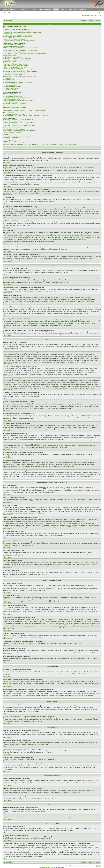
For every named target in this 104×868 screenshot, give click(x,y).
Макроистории (23, 9)
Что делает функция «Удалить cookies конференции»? (19, 41)
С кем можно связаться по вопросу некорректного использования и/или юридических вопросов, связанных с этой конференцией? (40, 144)
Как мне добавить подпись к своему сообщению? (17, 60)
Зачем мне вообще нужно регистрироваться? (16, 29)
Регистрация (12, 13)
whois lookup (26, 847)
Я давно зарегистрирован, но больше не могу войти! (18, 37)
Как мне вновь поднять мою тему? (13, 74)
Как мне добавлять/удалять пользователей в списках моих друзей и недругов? (25, 116)
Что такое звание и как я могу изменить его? (16, 52)
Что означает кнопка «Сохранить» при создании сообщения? (20, 71)
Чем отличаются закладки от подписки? (14, 129)
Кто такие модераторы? (10, 95)
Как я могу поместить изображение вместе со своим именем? (21, 50)
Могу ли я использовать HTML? (12, 80)
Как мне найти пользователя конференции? (16, 124)
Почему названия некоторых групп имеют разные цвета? (19, 101)
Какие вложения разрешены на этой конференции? (18, 136)
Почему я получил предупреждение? (14, 69)
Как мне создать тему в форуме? (12, 57)
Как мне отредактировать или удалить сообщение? (18, 59)
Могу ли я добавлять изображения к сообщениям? (17, 82)
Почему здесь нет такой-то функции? (14, 143)
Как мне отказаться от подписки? (12, 132)
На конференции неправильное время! (14, 46)
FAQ (99, 13)
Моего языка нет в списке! (11, 49)
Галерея (13, 9)
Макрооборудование (45, 9)
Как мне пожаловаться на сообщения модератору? (18, 70)
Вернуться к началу (8, 162)
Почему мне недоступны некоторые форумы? (16, 66)
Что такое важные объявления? (12, 84)
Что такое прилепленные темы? (12, 87)
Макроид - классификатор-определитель (73, 9)
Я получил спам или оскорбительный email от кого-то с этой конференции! (24, 110)
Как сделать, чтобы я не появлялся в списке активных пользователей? (23, 32)
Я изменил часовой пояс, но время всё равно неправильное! (20, 48)
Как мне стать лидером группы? (12, 99)
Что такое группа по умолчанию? (12, 102)
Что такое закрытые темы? (11, 88)
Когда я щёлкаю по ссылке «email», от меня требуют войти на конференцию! (25, 53)
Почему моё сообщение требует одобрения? (16, 73)
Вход (5, 13)
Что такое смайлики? (9, 81)
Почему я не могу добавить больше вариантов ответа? (19, 63)
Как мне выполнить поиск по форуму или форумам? (18, 120)
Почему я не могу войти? (10, 28)
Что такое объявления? (10, 85)
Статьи (33, 9)
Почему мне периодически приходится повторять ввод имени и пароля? (24, 31)
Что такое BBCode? (9, 78)
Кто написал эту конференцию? (12, 141)
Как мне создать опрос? (10, 61)
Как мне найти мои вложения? (12, 137)
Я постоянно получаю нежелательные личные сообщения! (20, 109)
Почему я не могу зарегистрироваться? (14, 39)
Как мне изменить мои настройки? (13, 45)
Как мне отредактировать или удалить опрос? (16, 64)
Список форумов (7, 20)
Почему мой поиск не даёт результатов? (14, 121)
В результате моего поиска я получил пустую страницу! (19, 122)
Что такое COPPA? (8, 38)
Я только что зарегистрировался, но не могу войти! (18, 35)
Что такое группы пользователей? (13, 96)
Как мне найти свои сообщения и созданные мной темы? (19, 125)
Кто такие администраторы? (11, 94)
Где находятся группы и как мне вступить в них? (17, 98)
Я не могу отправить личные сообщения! (15, 107)
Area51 (32, 839)
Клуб (56, 9)
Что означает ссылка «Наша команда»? (14, 103)
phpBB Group (59, 828)
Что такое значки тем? (9, 90)
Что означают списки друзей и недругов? (15, 114)
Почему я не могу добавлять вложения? (14, 67)
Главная (4, 9)
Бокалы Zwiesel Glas (48, 867)
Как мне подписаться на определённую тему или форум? (19, 131)
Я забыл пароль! (8, 34)
